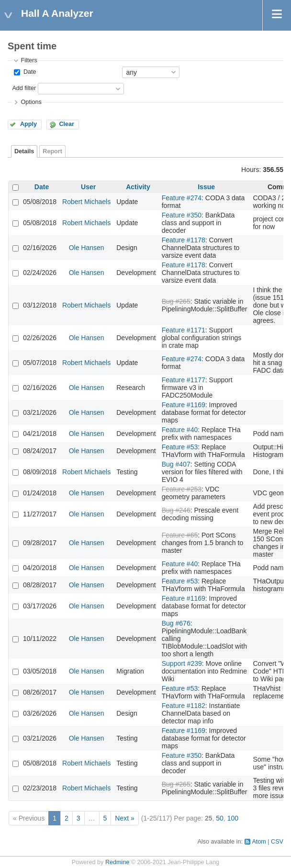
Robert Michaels (86, 202)
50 (220, 818)
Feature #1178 (184, 240)
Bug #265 (176, 301)
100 (233, 818)
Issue (206, 187)
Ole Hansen (87, 248)
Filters (29, 60)
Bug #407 (176, 464)
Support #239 (182, 663)
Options (31, 102)
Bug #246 (176, 510)
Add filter (24, 88)
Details (24, 151)
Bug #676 (176, 623)
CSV (277, 842)
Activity (138, 187)
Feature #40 (180, 430)
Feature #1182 (184, 706)
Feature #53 (180, 447)
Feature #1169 (184, 405)
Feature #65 (180, 535)
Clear (67, 124)
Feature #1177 (184, 380)
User (88, 187)
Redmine (117, 862)
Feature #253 (182, 489)
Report (52, 151)
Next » (124, 818)
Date (29, 72)
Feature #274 (182, 198)
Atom (259, 842)
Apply (28, 124)
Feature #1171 (184, 330)
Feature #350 (182, 215)
